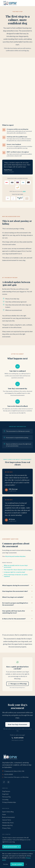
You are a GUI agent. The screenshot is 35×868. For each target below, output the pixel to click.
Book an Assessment (8, 817)
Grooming (5, 800)
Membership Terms (8, 823)
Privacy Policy (6, 828)
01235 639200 (18, 738)
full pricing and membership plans (15, 556)
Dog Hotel (5, 794)
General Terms (7, 820)
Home (4, 814)
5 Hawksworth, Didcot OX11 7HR (13, 771)
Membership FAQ (7, 825)
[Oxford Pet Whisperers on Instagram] (8, 782)
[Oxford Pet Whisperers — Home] (10, 3)
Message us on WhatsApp (17, 684)
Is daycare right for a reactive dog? (14, 572)
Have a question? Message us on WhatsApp (15, 777)
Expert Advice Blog (8, 812)
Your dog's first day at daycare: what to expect (17, 570)
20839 (24, 191)
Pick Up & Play (6, 797)
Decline (6, 864)
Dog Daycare (6, 791)
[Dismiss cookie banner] (26, 864)
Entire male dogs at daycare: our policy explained (15, 575)
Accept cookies (17, 864)
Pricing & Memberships (9, 802)
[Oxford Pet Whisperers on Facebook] (4, 782)
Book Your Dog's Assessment (18, 724)
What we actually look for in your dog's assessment (15, 566)
